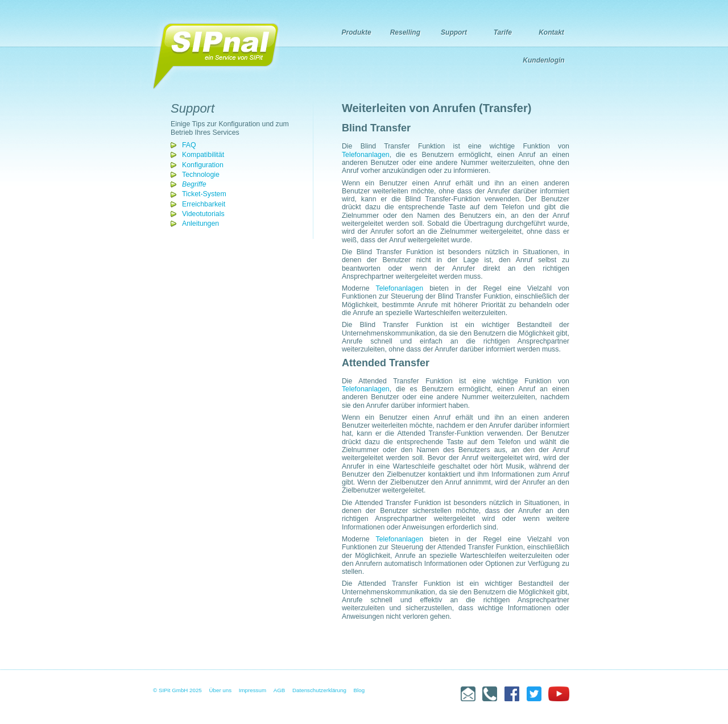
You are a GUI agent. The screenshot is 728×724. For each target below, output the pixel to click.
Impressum (253, 690)
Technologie (201, 175)
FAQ (189, 145)
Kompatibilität (203, 155)
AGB (280, 690)
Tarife (503, 32)
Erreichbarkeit (204, 204)
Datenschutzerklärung (319, 690)
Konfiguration (203, 165)
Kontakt (551, 32)
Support (454, 32)
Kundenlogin (543, 60)
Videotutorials (203, 214)
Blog (359, 690)
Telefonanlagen (366, 155)
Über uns (221, 690)
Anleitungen (200, 224)
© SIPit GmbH (170, 690)
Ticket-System (204, 194)
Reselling (405, 32)
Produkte (357, 32)
